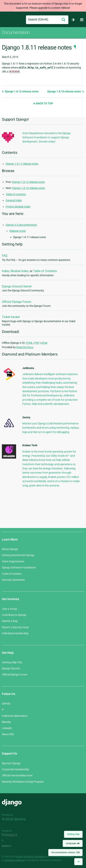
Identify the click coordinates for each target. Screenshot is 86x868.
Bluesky (6, 722)
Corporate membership (15, 769)
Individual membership (15, 633)
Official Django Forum (17, 302)
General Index (14, 200)
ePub (44, 343)
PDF (37, 343)
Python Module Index (18, 207)
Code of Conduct (12, 574)
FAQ (5, 256)
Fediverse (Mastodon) (15, 716)
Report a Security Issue (15, 627)
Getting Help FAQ (12, 662)
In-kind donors (14, 819)
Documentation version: (65, 852)
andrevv (11, 846)
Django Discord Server (17, 286)
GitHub (6, 704)
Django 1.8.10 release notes (66, 91)
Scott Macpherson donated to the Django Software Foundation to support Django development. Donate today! (47, 137)
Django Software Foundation (19, 567)
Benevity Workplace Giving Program (23, 782)
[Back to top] (78, 862)
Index (5, 271)
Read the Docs (25, 347)
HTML (29, 343)
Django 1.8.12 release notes (20, 91)
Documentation (16, 32)
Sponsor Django (11, 763)
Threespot (11, 835)
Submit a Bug (10, 621)
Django (5, 20)
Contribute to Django (14, 615)
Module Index (19, 271)
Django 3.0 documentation (21, 225)
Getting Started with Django (18, 555)
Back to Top (43, 103)
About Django (10, 549)
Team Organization (13, 561)
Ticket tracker (11, 317)
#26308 (14, 72)
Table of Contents (45, 271)
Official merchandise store (17, 775)
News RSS (8, 734)
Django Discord (11, 668)
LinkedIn (7, 728)
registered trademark (14, 860)
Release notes (18, 231)
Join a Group (9, 609)
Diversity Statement (13, 580)
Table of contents (16, 194)
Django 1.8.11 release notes (22, 164)
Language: (73, 843)
